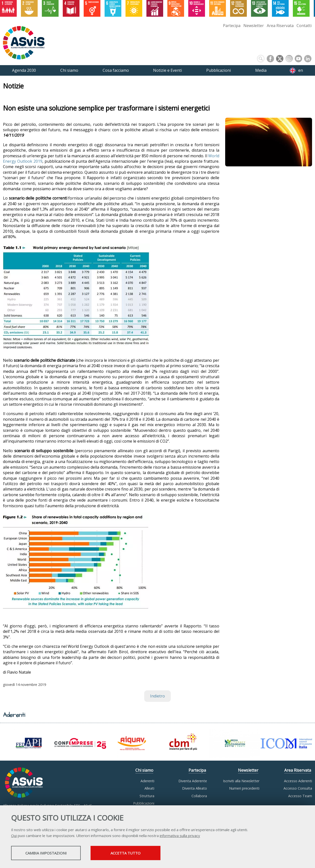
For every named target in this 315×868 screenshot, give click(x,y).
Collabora (199, 796)
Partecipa (232, 26)
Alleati (149, 788)
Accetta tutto (139, 854)
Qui (14, 836)
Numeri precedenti (244, 788)
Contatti (304, 26)
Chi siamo (144, 770)
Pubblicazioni (144, 803)
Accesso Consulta (298, 788)
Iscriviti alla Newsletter (241, 781)
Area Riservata (280, 26)
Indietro (157, 696)
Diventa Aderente (193, 781)
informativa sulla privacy (180, 836)
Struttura (147, 796)
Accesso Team (300, 796)
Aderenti (147, 781)
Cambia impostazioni (50, 854)
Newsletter (254, 26)
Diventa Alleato (195, 788)
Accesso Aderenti (298, 781)
